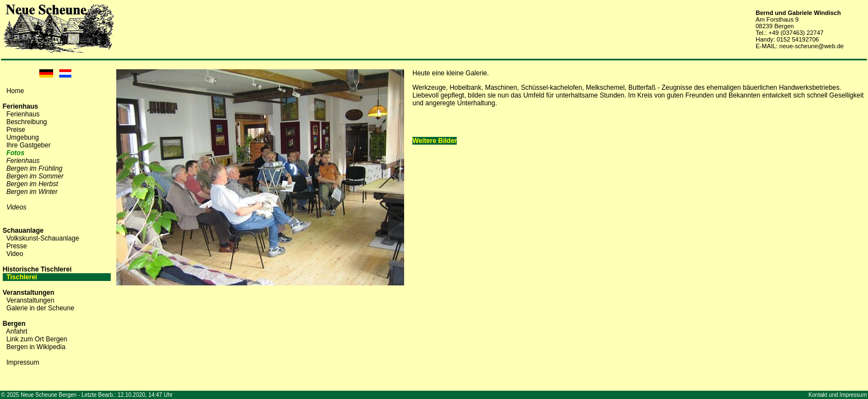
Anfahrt (17, 331)
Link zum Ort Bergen (37, 339)
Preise (15, 130)
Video (14, 254)
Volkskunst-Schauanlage (42, 238)
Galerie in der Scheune (40, 308)
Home (15, 91)
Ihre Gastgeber (28, 145)
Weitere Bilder (435, 141)
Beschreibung (26, 122)
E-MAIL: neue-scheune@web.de (800, 46)
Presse (16, 246)
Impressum (22, 362)
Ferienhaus (23, 114)
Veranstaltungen (30, 300)
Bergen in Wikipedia (36, 347)
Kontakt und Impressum (838, 395)
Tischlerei (22, 277)
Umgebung (22, 137)
